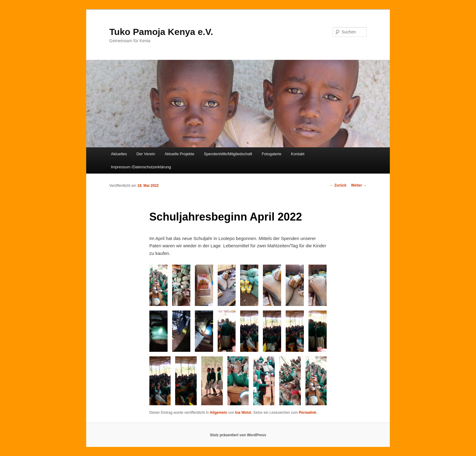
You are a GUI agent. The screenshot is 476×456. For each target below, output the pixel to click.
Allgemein (218, 413)
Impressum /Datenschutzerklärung (141, 167)
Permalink (307, 413)
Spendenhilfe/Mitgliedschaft (228, 154)
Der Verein (146, 154)
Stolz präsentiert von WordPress (238, 435)
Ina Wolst (243, 413)
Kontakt (297, 154)
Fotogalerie (272, 154)
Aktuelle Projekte (179, 154)
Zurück (338, 185)
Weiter (359, 185)
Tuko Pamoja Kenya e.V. (161, 32)
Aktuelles (119, 154)
